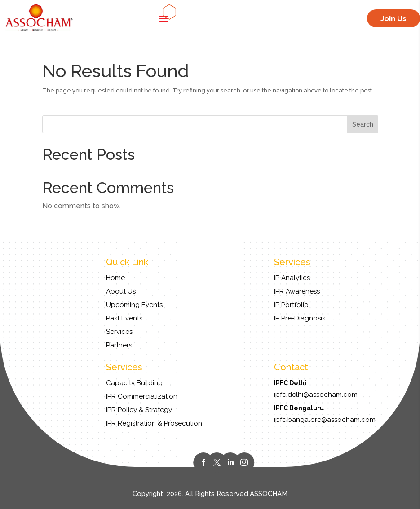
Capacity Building (134, 383)
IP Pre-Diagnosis (300, 318)
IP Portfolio (291, 305)
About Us (121, 291)
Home (115, 278)
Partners (119, 345)
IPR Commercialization (142, 396)
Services (119, 332)
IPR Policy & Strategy (139, 410)
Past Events (124, 318)
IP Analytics (292, 278)
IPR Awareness (297, 291)
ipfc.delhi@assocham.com (316, 395)
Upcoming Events (134, 305)
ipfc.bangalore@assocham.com (325, 420)
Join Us (393, 18)
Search (363, 124)
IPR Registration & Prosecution (154, 423)
